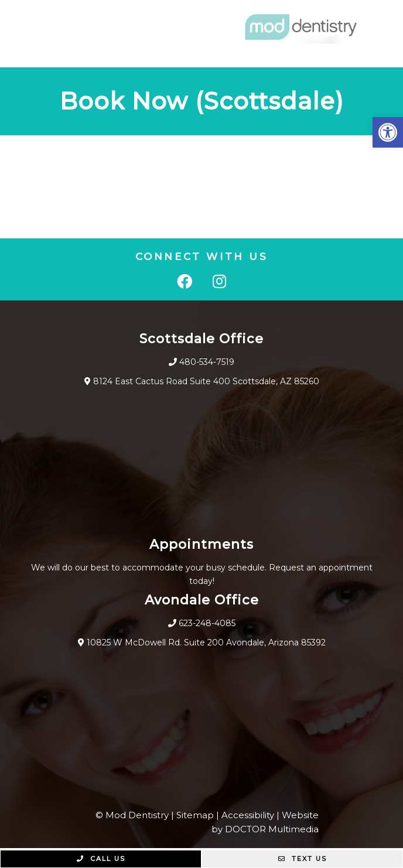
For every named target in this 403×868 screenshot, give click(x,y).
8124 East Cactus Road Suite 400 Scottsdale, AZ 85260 (206, 381)
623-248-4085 (207, 623)
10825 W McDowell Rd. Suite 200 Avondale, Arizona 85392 (206, 643)
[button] (388, 132)
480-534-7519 (207, 362)
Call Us (101, 859)
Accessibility (248, 815)
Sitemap (195, 815)
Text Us (303, 859)
